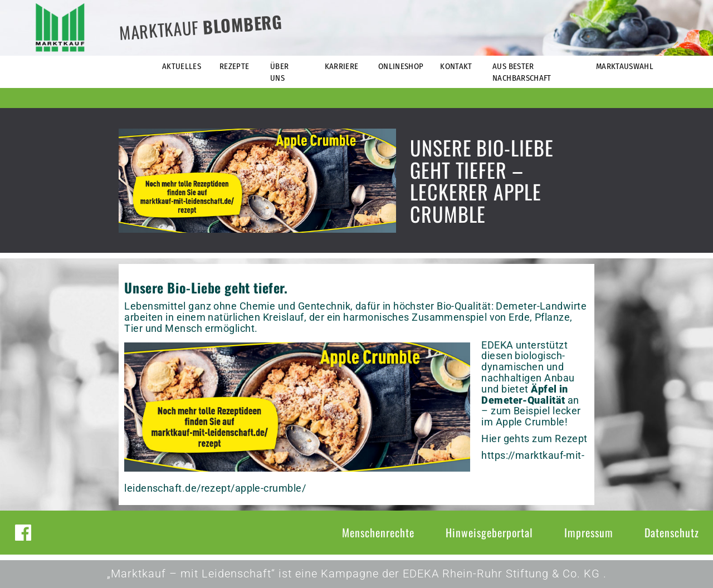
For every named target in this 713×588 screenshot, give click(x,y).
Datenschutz (672, 532)
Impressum (589, 532)
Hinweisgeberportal (489, 532)
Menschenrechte (378, 532)
